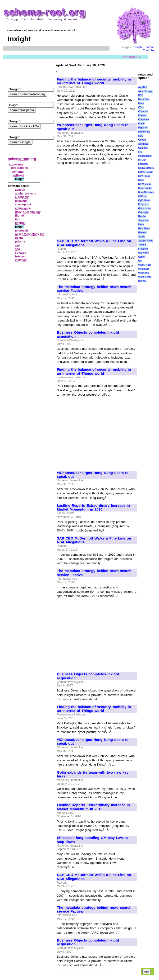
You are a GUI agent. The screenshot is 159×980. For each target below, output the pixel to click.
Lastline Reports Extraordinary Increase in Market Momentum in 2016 (93, 508)
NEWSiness (144, 184)
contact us (131, 57)
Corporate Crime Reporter (143, 124)
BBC (141, 95)
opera (19, 238)
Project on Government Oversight (145, 208)
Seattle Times (145, 241)
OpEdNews (144, 200)
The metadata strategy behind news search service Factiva (94, 289)
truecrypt (21, 256)
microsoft (22, 231)
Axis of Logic (145, 91)
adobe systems (26, 194)
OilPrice (142, 196)
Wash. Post (144, 265)
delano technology (28, 212)
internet (20, 223)
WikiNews (143, 273)
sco (18, 249)
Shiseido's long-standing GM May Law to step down (92, 840)
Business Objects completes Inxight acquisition (88, 334)
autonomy (22, 197)
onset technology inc (30, 234)
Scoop (141, 237)
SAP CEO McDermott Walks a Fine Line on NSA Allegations (94, 243)
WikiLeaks (144, 269)
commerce (16, 164)
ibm (18, 219)
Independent (145, 156)
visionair (21, 260)
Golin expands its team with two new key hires (93, 774)
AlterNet (142, 87)
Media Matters (146, 168)
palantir (20, 241)
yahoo (150, 47)
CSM (141, 107)
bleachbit (21, 201)
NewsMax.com (146, 192)
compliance (23, 208)
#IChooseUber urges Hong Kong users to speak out (93, 127)
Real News (144, 229)
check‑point (23, 204)
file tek (20, 216)
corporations (19, 168)
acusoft (20, 190)
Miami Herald (145, 172)
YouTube (149, 50)
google (138, 47)
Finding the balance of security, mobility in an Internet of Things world (94, 81)
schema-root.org (22, 159)
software (19, 175)
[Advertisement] (97, 200)
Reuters (142, 233)
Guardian (143, 148)
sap (18, 245)
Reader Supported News (144, 220)
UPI (140, 261)
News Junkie (145, 188)
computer (18, 172)
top (147, 972)
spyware (21, 253)
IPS (140, 152)
